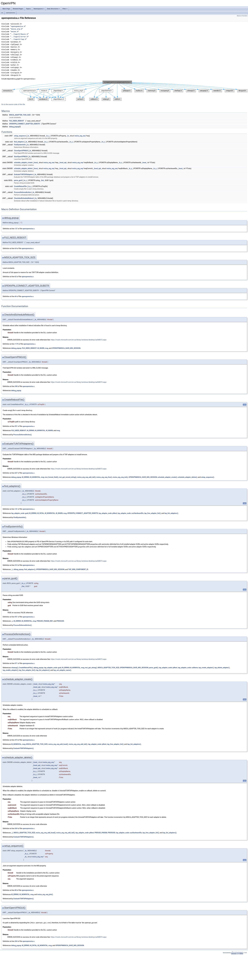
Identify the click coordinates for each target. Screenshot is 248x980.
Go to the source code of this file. (13, 104)
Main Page (6, 9)
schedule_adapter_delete (23, 168)
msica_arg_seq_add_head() (58, 744)
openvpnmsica (11, 13)
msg (47, 348)
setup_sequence (20, 136)
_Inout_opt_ (63, 163)
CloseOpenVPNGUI (21, 151)
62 (16, 277)
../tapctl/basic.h (20, 34)
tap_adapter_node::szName (188, 667)
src (2, 13)
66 (16, 296)
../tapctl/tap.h (19, 39)
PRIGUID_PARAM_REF (45, 621)
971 (16, 663)
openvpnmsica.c (28, 229)
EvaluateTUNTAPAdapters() (23, 748)
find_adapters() (30, 569)
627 (16, 473)
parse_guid (18, 180)
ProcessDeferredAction (23, 192)
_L (12, 569)
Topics (28, 9)
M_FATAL (41, 513)
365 (16, 941)
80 (16, 890)
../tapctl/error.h (20, 37)
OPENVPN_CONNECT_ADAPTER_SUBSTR (24, 124)
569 (16, 828)
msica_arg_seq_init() (120, 477)
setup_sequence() (208, 477)
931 (16, 617)
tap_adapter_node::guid (20, 513)
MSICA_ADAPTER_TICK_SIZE (20, 115)
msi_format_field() (52, 477)
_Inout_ (36, 163)
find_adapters (19, 142)
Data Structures (53, 9)
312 (16, 565)
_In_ (28, 136)
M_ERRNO (31, 430)
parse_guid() (154, 667)
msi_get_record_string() (68, 477)
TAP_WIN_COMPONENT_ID (78, 569)
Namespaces (39, 9)
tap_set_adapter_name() (62, 670)
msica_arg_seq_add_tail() (86, 477)
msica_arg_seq (80, 136)
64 (16, 248)
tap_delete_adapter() (222, 667)
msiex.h (15, 32)
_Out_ (42, 180)
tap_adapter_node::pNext (108, 513)
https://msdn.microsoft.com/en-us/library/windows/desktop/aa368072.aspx (79, 340)
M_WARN (41, 348)
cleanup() (15, 667)
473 (16, 740)
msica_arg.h (17, 29)
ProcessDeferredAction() (22, 435)
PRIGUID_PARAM (101, 833)
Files (65, 9)
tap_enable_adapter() (10, 670)
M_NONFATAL (40, 430)
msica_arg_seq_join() (45, 894)
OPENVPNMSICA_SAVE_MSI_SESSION (66, 348)
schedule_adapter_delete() (188, 477)
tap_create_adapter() (206, 667)
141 (16, 509)
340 (16, 386)
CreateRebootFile (20, 186)
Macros (239, 16)
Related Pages (18, 9)
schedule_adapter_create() (167, 477)
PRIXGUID (60, 621)
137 (16, 229)
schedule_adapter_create (23, 163)
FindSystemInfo (20, 145)
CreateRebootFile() (26, 667)
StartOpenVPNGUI (21, 157)
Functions (245, 16)
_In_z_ (48, 136)
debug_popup (14, 127)
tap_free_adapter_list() (152, 513)
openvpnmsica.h (18, 26)
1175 (17, 344)
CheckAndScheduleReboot (24, 198)
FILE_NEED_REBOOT (17, 121)
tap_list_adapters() (171, 513)
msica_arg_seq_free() (104, 477)
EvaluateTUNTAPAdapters (24, 174)
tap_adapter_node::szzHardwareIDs (131, 513)
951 (16, 426)
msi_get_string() (91, 667)
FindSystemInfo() (20, 517)
